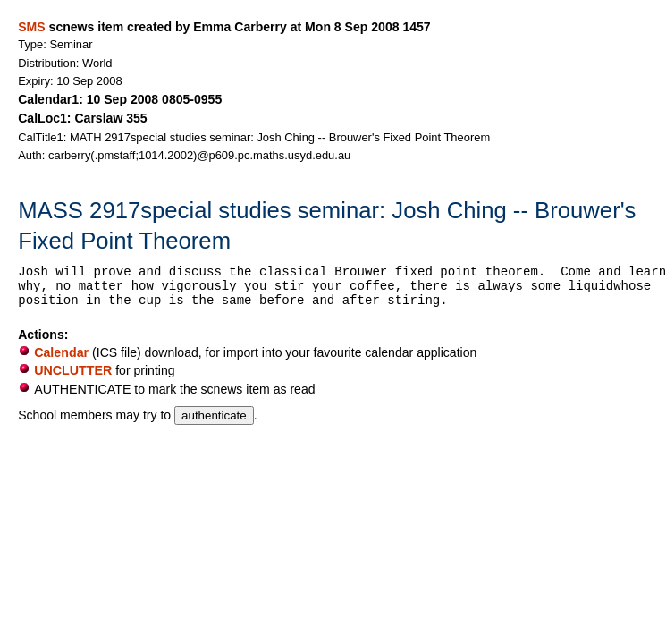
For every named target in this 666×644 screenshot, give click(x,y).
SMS (31, 27)
